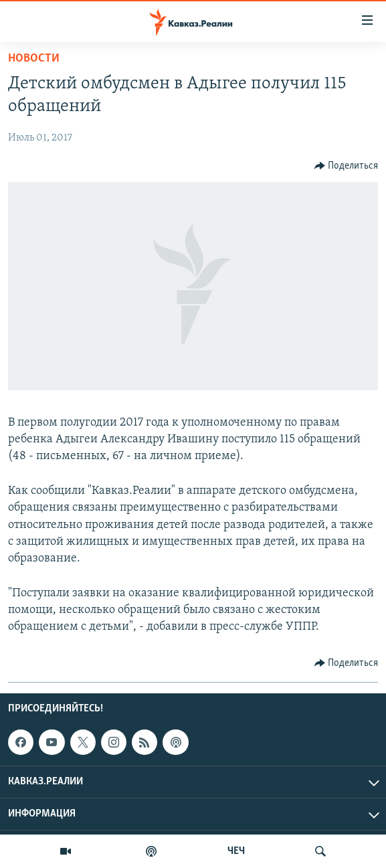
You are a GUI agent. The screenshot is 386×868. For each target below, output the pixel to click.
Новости (34, 59)
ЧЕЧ (236, 851)
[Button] (347, 166)
